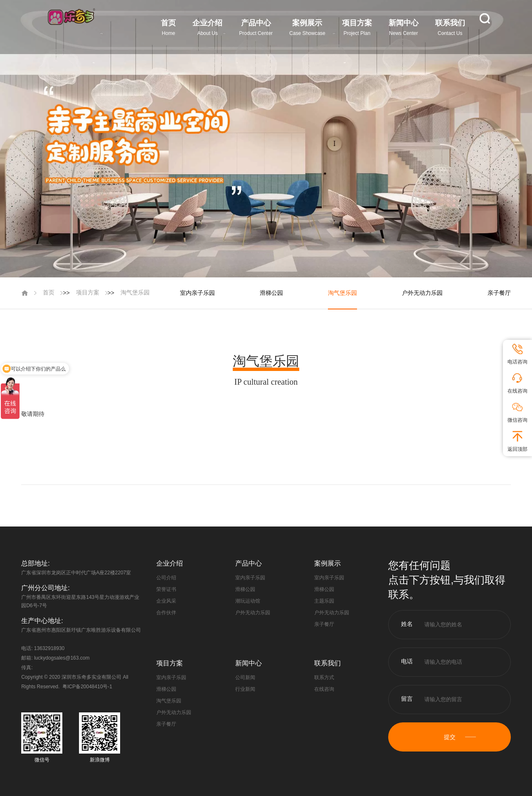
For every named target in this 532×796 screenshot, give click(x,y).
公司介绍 (166, 578)
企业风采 (166, 601)
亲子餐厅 (499, 293)
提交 (450, 737)
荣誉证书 (166, 589)
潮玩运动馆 (248, 601)
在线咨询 (324, 689)
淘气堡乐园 (135, 292)
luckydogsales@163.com (62, 658)
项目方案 (88, 292)
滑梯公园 (271, 293)
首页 (49, 292)
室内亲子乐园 (197, 293)
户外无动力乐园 (422, 293)
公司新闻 (245, 677)
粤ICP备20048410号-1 (87, 687)
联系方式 (324, 677)
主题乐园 (324, 601)
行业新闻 (245, 689)
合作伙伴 (166, 613)
